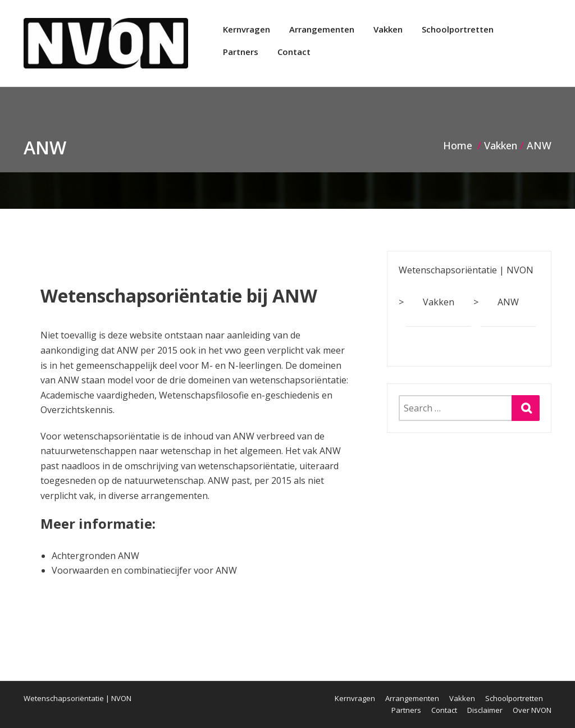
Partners (241, 52)
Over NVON (532, 710)
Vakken (388, 29)
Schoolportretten (458, 29)
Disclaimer (485, 710)
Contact (294, 52)
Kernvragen (247, 29)
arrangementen (174, 496)
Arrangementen (322, 29)
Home (458, 145)
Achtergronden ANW (95, 556)
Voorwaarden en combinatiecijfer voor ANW (144, 570)
